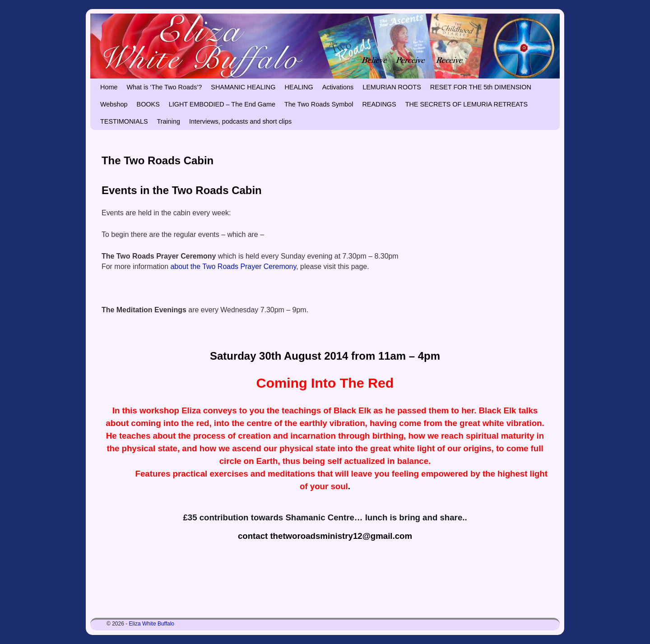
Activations (338, 87)
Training (169, 121)
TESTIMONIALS (124, 121)
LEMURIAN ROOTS (392, 87)
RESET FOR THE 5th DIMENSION (481, 87)
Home (109, 87)
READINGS (379, 104)
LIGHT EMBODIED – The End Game (222, 104)
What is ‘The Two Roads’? (164, 87)
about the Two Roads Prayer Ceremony (234, 266)
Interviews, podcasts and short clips (240, 121)
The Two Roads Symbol (319, 104)
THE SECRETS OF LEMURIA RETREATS (467, 104)
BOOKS (148, 104)
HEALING (299, 87)
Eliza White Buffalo (152, 624)
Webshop (114, 104)
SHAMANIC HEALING (243, 87)
